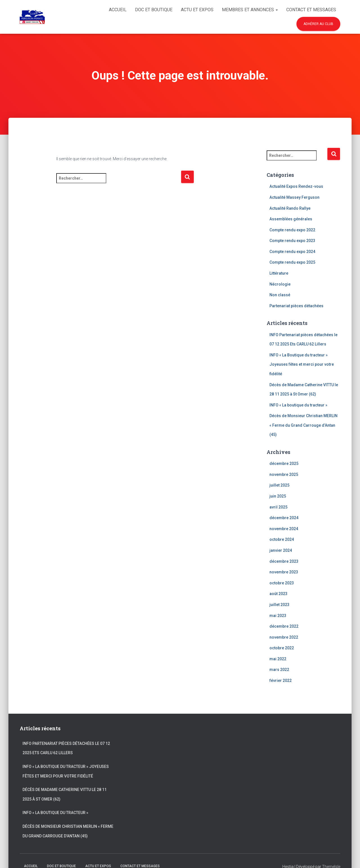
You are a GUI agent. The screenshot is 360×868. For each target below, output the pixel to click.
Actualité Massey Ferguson (294, 197)
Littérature (279, 273)
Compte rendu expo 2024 (292, 252)
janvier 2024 (281, 550)
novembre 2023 (284, 572)
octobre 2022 (282, 648)
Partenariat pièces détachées (296, 306)
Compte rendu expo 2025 (292, 262)
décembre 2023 (284, 561)
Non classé (280, 295)
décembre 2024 (284, 518)
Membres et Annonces (250, 10)
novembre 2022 (284, 637)
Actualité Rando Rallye (290, 208)
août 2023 (278, 594)
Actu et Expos (197, 10)
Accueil (118, 10)
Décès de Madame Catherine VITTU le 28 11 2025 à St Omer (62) (65, 794)
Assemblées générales (291, 219)
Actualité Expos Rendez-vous (296, 186)
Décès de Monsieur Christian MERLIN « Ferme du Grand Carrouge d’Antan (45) (303, 425)
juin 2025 (278, 496)
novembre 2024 (284, 529)
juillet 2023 (279, 605)
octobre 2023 (282, 583)
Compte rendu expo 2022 (292, 230)
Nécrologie (280, 284)
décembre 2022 (284, 626)
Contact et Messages (311, 10)
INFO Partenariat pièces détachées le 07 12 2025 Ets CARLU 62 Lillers (66, 748)
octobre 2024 (282, 539)
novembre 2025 (284, 474)
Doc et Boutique (154, 10)
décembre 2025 (284, 464)
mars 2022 (279, 670)
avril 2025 (278, 507)
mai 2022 (278, 659)
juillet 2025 (279, 485)
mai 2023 (278, 616)
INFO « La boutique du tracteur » (298, 405)
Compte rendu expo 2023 (292, 241)
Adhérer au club (318, 24)
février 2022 (281, 681)
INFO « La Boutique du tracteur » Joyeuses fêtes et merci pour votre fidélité (302, 364)
